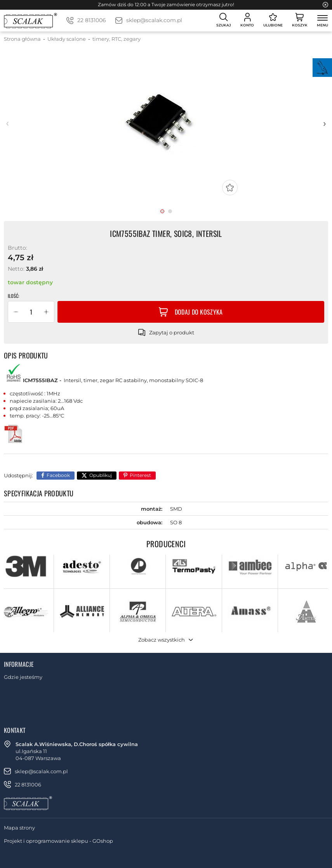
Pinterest (140, 475)
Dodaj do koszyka (199, 312)
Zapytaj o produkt (172, 332)
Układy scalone (67, 39)
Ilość (13, 296)
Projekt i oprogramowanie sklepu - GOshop (58, 841)
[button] (16, 312)
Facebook (58, 475)
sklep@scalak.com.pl (154, 20)
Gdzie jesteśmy (23, 677)
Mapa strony (19, 828)
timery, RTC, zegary (116, 39)
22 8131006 (92, 20)
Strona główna (22, 39)
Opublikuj (101, 475)
